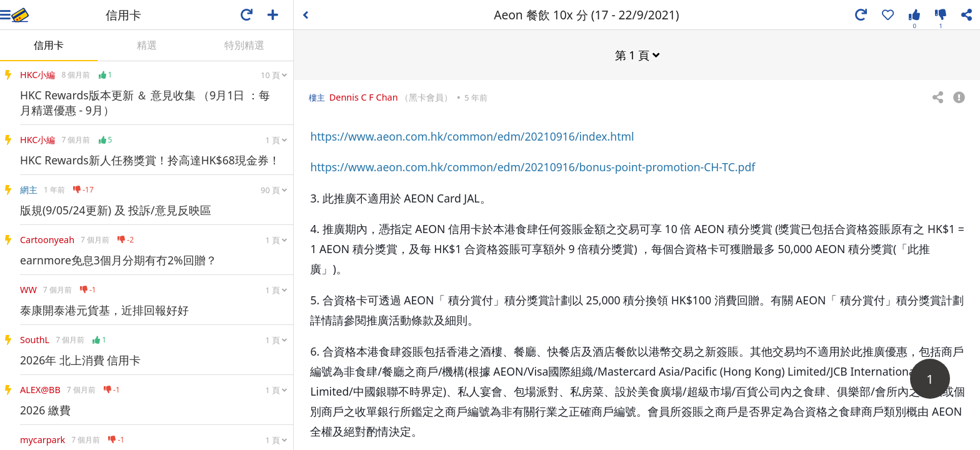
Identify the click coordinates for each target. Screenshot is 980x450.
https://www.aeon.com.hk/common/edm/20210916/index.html (472, 136)
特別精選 (244, 45)
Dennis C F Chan (364, 97)
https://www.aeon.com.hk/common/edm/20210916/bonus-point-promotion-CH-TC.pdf (532, 166)
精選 (147, 45)
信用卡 (49, 45)
